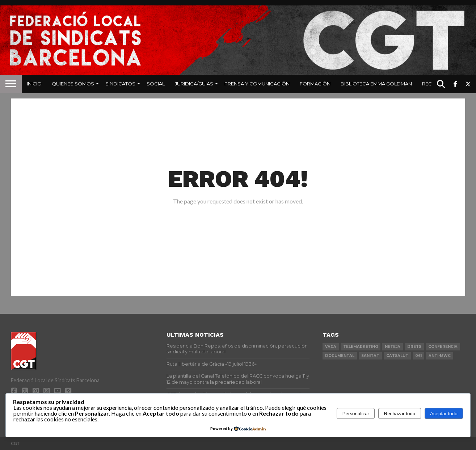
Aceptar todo (444, 414)
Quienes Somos (73, 84)
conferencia (443, 347)
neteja (393, 347)
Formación (315, 84)
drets (414, 347)
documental (340, 356)
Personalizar (356, 414)
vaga (331, 347)
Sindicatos (120, 84)
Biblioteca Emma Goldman (376, 84)
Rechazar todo (400, 414)
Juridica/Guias (194, 84)
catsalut (397, 356)
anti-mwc (440, 356)
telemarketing (361, 347)
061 (418, 356)
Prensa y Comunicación (257, 84)
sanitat (370, 356)
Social (156, 84)
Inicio (34, 84)
